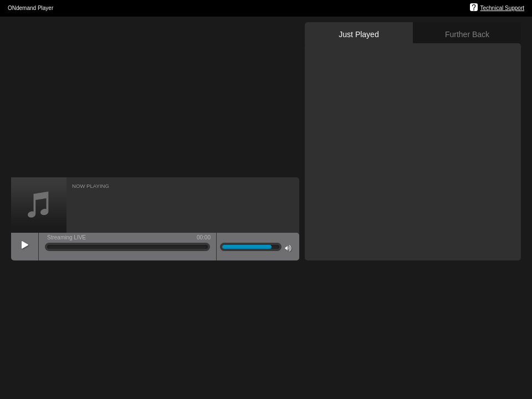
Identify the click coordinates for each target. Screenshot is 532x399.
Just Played (359, 34)
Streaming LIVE (66, 237)
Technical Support (503, 8)
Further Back (467, 34)
